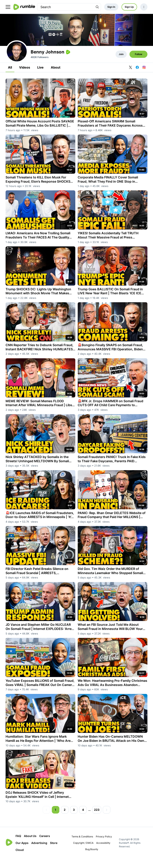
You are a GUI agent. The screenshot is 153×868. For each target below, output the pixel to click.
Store (54, 852)
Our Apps (22, 852)
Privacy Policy (104, 846)
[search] (65, 7)
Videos (25, 77)
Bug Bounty (92, 859)
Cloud (20, 859)
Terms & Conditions (82, 846)
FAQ (18, 845)
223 (97, 819)
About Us (30, 845)
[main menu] (8, 7)
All (10, 77)
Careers (45, 845)
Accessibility (103, 852)
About (56, 77)
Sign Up (129, 7)
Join (121, 63)
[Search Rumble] (97, 7)
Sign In (111, 7)
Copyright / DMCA (83, 852)
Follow (139, 63)
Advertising (39, 852)
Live (40, 77)
